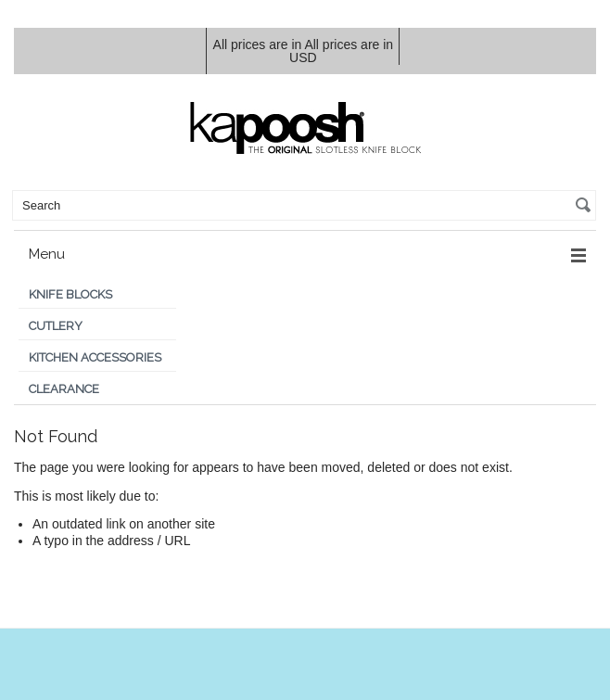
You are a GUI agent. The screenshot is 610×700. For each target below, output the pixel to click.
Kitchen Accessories (95, 357)
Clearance (64, 389)
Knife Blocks (70, 294)
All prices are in (341, 51)
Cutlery (56, 326)
